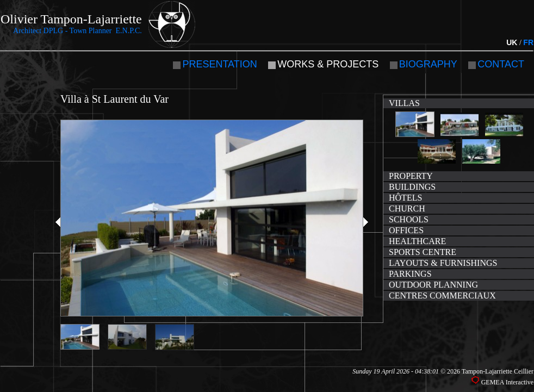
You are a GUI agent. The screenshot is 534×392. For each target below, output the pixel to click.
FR (528, 42)
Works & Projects (328, 64)
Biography (428, 64)
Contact (501, 64)
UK (512, 42)
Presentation (219, 64)
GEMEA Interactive (507, 382)
